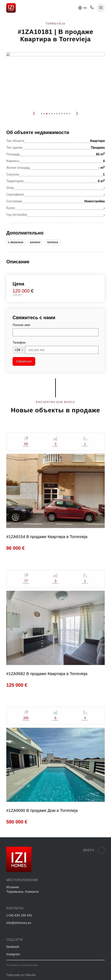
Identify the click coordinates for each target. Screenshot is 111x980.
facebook (13, 947)
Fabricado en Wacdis (21, 975)
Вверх (94, 850)
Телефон (19, 343)
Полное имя (21, 325)
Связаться (24, 361)
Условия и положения (22, 965)
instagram (13, 954)
